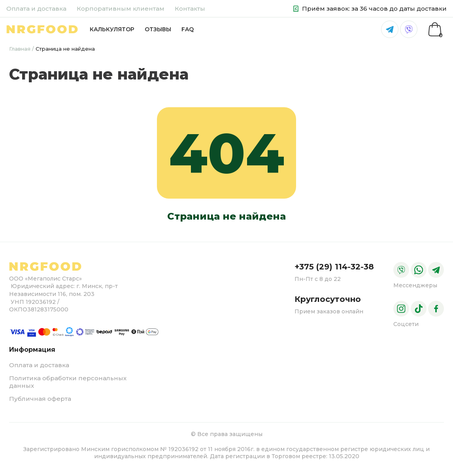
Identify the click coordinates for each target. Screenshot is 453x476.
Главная (20, 49)
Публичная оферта (40, 399)
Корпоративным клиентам (121, 9)
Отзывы (158, 29)
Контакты (190, 9)
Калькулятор (112, 29)
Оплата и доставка (36, 9)
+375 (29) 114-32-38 (334, 267)
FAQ (188, 29)
